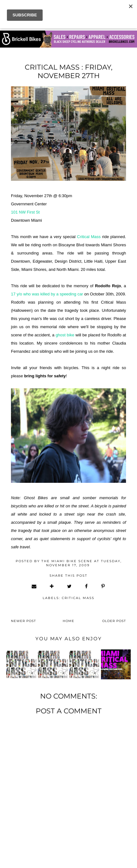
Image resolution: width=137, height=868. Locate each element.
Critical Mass (89, 237)
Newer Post (24, 621)
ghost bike (65, 335)
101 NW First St (25, 212)
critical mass (78, 598)
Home (68, 621)
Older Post (114, 621)
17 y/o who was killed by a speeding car (47, 294)
